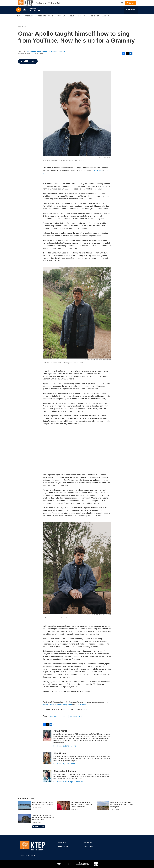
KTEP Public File (63, 851)
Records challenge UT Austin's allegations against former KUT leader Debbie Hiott (82, 809)
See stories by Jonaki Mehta (65, 750)
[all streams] (131, 14)
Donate (133, 5)
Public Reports (88, 851)
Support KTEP (63, 847)
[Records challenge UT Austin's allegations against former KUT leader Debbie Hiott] (64, 810)
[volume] (24, 14)
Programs (29, 20)
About (71, 20)
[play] (19, 14)
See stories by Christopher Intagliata (69, 786)
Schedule (82, 20)
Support (61, 20)
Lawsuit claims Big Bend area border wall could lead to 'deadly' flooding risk (122, 809)
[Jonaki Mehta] (47, 740)
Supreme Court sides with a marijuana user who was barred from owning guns (43, 822)
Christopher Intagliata (56, 56)
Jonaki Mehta (31, 56)
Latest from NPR (76, 721)
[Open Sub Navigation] (22, 20)
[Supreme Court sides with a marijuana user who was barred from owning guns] (24, 823)
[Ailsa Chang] (47, 762)
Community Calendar (100, 20)
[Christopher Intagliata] (47, 780)
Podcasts (42, 20)
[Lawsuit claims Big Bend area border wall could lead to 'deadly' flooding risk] (103, 810)
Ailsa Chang (42, 56)
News (18, 20)
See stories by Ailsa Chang (64, 768)
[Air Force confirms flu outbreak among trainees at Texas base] (24, 810)
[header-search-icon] (123, 5)
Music (51, 20)
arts (64, 721)
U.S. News (22, 31)
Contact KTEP (88, 847)
